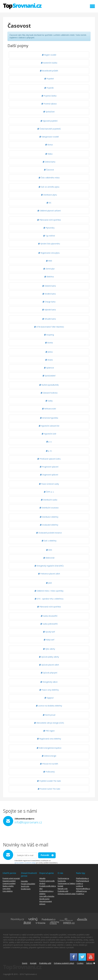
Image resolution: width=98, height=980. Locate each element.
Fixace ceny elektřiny (49, 690)
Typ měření (49, 236)
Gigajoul (49, 698)
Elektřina (49, 277)
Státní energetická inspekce (49, 748)
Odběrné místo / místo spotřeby (49, 591)
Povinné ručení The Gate (49, 789)
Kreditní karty (26, 889)
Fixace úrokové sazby (49, 484)
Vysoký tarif (49, 632)
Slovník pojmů (44, 899)
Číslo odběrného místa (49, 178)
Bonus (49, 145)
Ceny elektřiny (8, 891)
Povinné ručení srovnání (11, 878)
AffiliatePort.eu (81, 891)
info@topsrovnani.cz (28, 822)
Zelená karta (49, 162)
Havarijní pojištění (9, 881)
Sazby (49, 401)
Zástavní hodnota (49, 393)
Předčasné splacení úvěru (49, 459)
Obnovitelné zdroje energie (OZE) (49, 723)
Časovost (49, 170)
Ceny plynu (7, 889)
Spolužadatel (49, 376)
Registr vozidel (49, 55)
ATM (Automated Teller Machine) (49, 327)
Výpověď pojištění (49, 121)
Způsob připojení (49, 673)
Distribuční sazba (49, 500)
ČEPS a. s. (49, 492)
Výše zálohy (49, 649)
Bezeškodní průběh (49, 71)
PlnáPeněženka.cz (82, 878)
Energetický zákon (49, 682)
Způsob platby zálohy (49, 657)
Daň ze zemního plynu (49, 187)
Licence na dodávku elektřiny (49, 706)
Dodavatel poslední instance (49, 533)
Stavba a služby (8, 886)
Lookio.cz (79, 883)
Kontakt (60, 886)
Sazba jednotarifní (49, 624)
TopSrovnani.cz (22, 6)
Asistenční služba (49, 63)
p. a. (49, 442)
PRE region (49, 731)
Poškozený (49, 772)
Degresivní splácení (49, 475)
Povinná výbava (49, 104)
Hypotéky (24, 881)
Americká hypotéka (49, 418)
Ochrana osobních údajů (67, 894)
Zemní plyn (49, 269)
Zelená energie (49, 756)
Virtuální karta (49, 319)
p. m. (49, 451)
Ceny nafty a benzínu (47, 896)
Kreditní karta (49, 294)
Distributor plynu (49, 195)
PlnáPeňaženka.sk (82, 881)
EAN (49, 550)
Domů (25, 963)
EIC (49, 203)
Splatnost (49, 368)
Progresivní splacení (49, 467)
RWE (49, 261)
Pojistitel (49, 79)
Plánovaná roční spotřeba (49, 220)
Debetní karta (49, 286)
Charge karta (49, 302)
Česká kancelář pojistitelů (49, 129)
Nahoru (89, 963)
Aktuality (42, 878)
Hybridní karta (49, 310)
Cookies (80, 963)
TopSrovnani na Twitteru (66, 883)
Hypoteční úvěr (49, 434)
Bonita (49, 343)
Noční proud (49, 715)
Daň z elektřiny (49, 541)
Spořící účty (25, 886)
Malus (49, 154)
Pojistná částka (49, 96)
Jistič (49, 583)
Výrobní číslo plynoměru (49, 244)
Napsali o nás (63, 889)
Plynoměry (49, 228)
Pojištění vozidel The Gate (49, 781)
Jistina (49, 352)
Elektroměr (49, 558)
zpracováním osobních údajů (25, 863)
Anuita (49, 360)
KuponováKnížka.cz (83, 889)
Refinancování (49, 409)
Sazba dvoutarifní (49, 616)
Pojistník (49, 88)
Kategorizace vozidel (49, 137)
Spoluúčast (49, 112)
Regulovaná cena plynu (49, 253)
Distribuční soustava (49, 508)
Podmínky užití (63, 891)
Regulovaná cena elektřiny (49, 739)
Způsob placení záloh (49, 665)
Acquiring (49, 335)
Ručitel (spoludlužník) (49, 385)
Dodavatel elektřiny (49, 525)
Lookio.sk (79, 886)
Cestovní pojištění (9, 883)
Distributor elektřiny (49, 517)
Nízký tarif (49, 640)
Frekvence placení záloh (49, 574)
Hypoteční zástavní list (49, 426)
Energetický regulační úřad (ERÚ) (49, 566)
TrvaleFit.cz (80, 894)
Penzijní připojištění (28, 884)
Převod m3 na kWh (49, 764)
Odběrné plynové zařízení (49, 211)
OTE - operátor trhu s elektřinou (49, 599)
